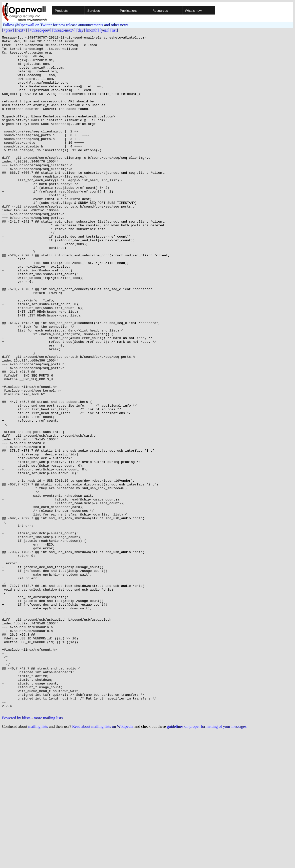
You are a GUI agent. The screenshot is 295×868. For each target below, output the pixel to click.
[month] (92, 30)
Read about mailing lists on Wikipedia (103, 862)
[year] (105, 30)
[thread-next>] (64, 30)
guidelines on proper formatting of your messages (207, 862)
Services (94, 11)
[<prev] (8, 30)
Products (61, 11)
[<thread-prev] (39, 30)
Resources (160, 11)
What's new (193, 11)
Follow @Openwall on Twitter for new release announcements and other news (66, 25)
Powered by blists (16, 853)
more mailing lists (48, 853)
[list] (114, 30)
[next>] (21, 30)
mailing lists (38, 862)
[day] (81, 30)
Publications (129, 11)
